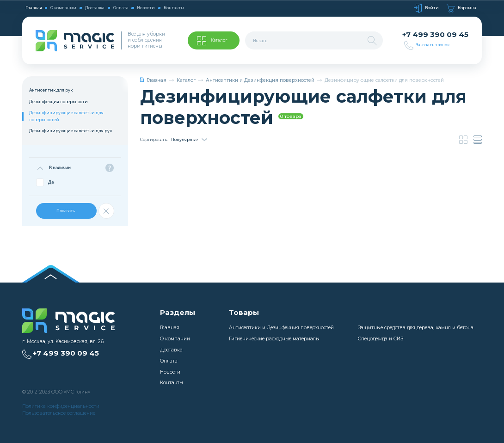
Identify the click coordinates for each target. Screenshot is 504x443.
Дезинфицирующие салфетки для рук (71, 131)
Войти (426, 8)
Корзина (461, 8)
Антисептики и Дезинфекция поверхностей (260, 80)
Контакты (174, 8)
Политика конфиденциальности (61, 406)
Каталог (186, 80)
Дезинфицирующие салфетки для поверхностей (66, 116)
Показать (66, 211)
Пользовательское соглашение (59, 413)
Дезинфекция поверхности (58, 102)
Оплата (121, 8)
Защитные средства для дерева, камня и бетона (416, 328)
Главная (34, 8)
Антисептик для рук (51, 90)
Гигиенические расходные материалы (274, 339)
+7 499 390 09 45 (435, 35)
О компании (63, 8)
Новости (146, 8)
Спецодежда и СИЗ (381, 339)
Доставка (95, 8)
